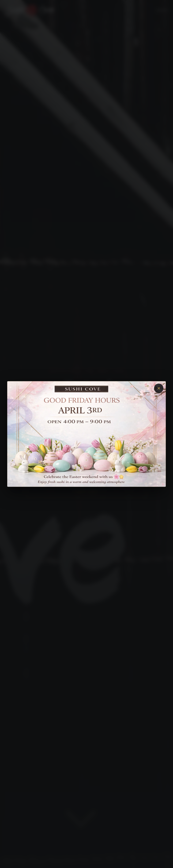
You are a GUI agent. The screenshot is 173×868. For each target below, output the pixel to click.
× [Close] (159, 388)
